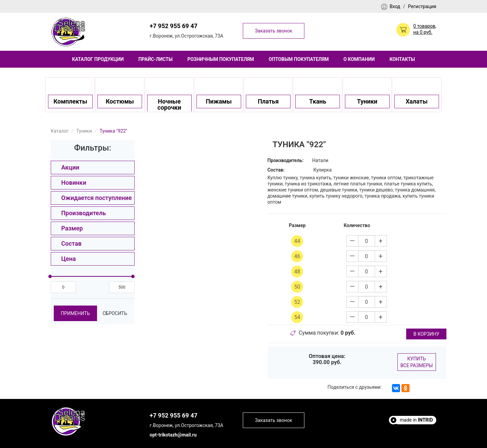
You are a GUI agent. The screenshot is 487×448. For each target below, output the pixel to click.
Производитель (84, 213)
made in (416, 420)
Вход (395, 6)
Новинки (74, 183)
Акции (70, 167)
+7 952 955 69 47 (174, 26)
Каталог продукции (98, 59)
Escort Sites (420, 432)
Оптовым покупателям (299, 59)
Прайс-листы (155, 59)
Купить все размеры (417, 362)
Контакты (402, 59)
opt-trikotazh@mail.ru (173, 435)
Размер (72, 228)
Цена (68, 259)
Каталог (60, 131)
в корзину (426, 334)
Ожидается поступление (97, 198)
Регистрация (422, 6)
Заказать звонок (274, 31)
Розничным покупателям (221, 59)
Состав (71, 243)
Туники (84, 131)
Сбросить (115, 313)
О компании (359, 59)
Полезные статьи (414, 426)
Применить (75, 313)
